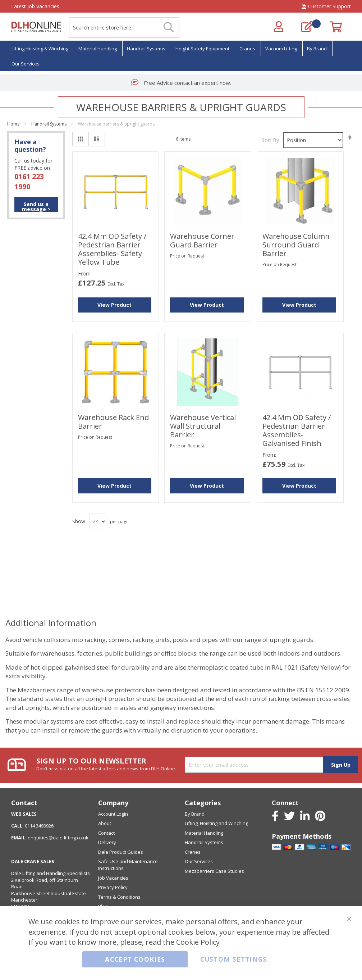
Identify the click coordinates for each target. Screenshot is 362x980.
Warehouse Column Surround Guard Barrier (296, 245)
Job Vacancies (113, 878)
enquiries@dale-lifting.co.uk (58, 838)
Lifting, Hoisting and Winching (216, 823)
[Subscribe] (341, 765)
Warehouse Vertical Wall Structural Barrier (203, 426)
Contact (106, 833)
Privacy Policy (113, 887)
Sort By (270, 140)
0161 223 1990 (29, 182)
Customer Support (326, 6)
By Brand (195, 814)
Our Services (199, 861)
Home (14, 124)
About (105, 823)
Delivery (107, 842)
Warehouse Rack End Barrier (113, 422)
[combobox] (124, 28)
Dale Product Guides (121, 852)
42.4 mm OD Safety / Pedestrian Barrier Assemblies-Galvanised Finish (297, 430)
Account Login (113, 814)
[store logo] (36, 27)
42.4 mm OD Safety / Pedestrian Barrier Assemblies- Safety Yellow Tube (112, 249)
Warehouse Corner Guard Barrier (202, 240)
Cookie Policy (198, 942)
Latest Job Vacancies (35, 6)
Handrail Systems (49, 124)
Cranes (193, 852)
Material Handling (204, 833)
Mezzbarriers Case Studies (214, 871)
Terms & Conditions (119, 897)
